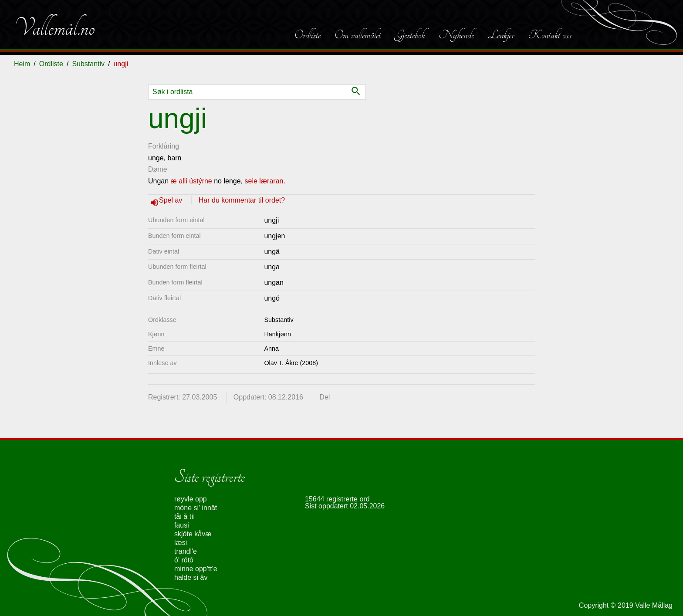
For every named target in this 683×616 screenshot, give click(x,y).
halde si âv (191, 577)
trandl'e (186, 551)
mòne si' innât (196, 508)
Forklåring (164, 146)
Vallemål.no (54, 28)
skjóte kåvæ (193, 534)
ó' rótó (184, 560)
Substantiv (88, 64)
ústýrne (200, 181)
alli (183, 181)
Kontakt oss (550, 35)
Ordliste (308, 35)
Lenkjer (501, 35)
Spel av (172, 200)
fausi (182, 525)
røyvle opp (191, 499)
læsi (181, 543)
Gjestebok (410, 35)
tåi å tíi (184, 516)
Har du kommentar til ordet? (242, 200)
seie (251, 181)
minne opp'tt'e (196, 569)
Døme (158, 169)
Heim (22, 64)
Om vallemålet (358, 35)
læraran (271, 181)
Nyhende (456, 35)
